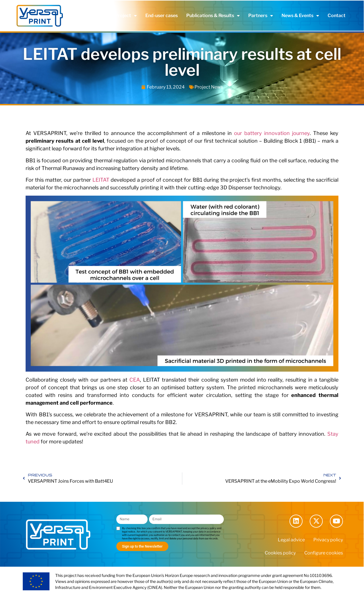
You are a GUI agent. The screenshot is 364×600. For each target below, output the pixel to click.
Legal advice (291, 540)
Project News (209, 87)
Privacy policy (328, 540)
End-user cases (162, 16)
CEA (135, 380)
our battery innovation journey (272, 133)
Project (126, 16)
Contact (337, 16)
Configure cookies (324, 553)
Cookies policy (280, 553)
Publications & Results (213, 16)
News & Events (300, 16)
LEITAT (101, 180)
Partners (261, 16)
